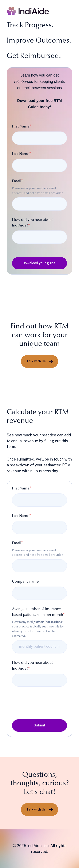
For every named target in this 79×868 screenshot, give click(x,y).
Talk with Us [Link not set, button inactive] (40, 361)
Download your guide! (39, 263)
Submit (39, 725)
